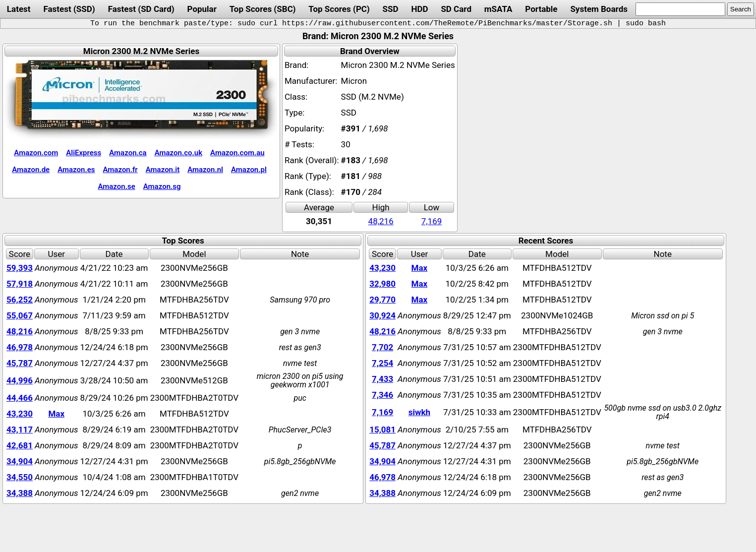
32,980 (382, 284)
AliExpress (84, 153)
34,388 (20, 493)
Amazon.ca (128, 153)
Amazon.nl (205, 170)
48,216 (381, 221)
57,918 (20, 284)
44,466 (20, 398)
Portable (541, 9)
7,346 (382, 395)
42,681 (20, 445)
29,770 (382, 300)
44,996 (20, 380)
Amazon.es (76, 170)
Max (56, 414)
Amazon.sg (162, 186)
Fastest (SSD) (69, 9)
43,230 (20, 414)
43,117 (20, 429)
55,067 (20, 315)
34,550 (20, 477)
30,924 (382, 315)
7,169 (432, 221)
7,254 (382, 363)
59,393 (20, 268)
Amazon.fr (120, 170)
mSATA (498, 9)
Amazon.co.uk (178, 153)
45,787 (20, 363)
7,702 (382, 347)
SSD (391, 9)
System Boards (599, 9)
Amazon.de (31, 170)
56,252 (20, 300)
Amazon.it (163, 170)
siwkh (419, 412)
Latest (19, 9)
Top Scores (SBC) (263, 9)
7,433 (382, 379)
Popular (202, 9)
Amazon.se (116, 186)
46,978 (20, 347)
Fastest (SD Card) (141, 9)
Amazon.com (36, 153)
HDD (419, 9)
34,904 (20, 461)
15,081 (382, 429)
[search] (680, 9)
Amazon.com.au (237, 153)
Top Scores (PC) (339, 9)
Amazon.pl (249, 170)
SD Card (456, 9)
